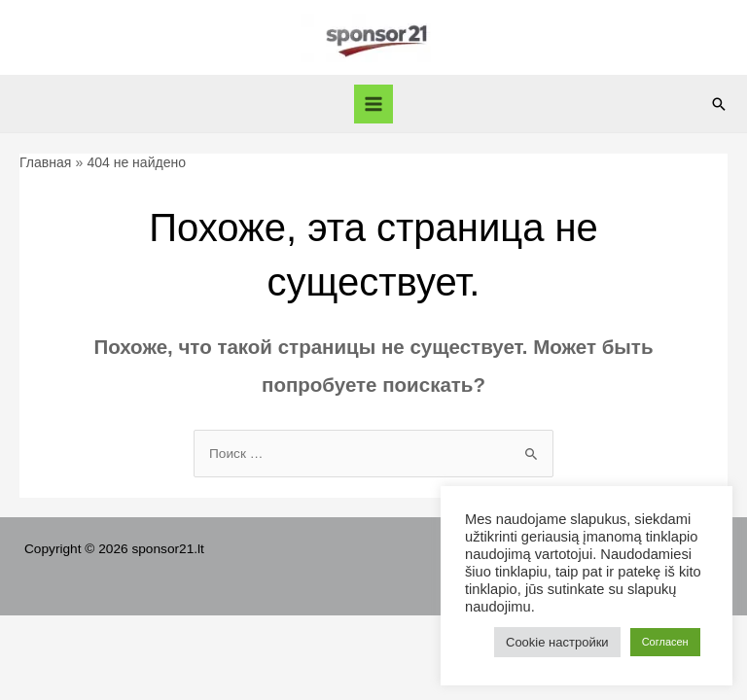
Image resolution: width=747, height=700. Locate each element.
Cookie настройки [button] (557, 642)
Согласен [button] (665, 642)
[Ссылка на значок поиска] (719, 104)
